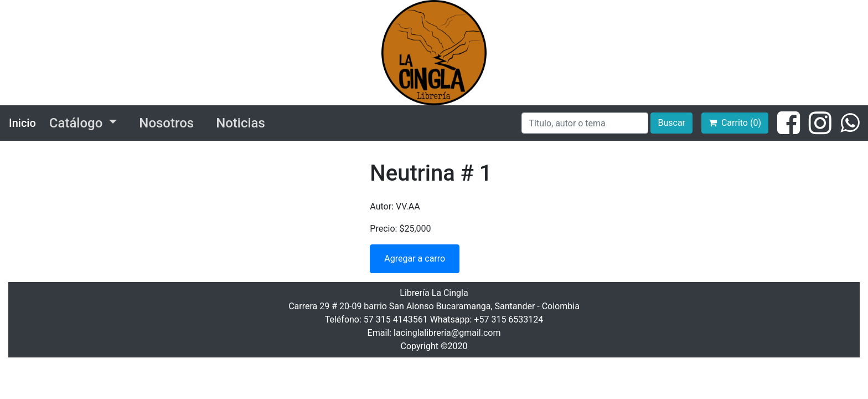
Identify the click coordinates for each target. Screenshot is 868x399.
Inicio (22, 123)
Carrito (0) (735, 123)
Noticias (241, 123)
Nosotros (166, 123)
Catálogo (77, 123)
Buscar (671, 123)
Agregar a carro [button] (415, 259)
